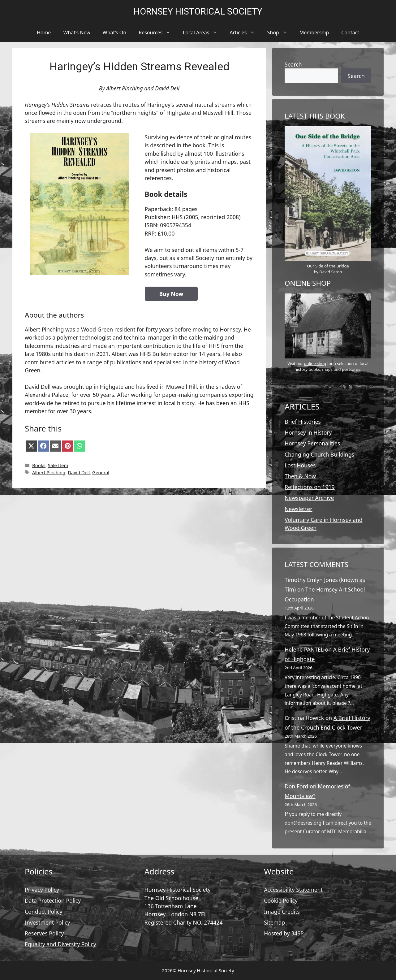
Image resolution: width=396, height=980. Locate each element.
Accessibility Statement (293, 890)
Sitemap (274, 922)
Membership (314, 33)
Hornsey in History (308, 432)
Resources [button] (158, 33)
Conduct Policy (44, 912)
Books (39, 465)
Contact (350, 33)
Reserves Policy (44, 933)
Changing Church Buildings (319, 454)
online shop (315, 363)
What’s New (77, 33)
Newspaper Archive (309, 498)
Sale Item (58, 465)
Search (293, 64)
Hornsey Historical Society (198, 11)
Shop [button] (280, 33)
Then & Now (300, 476)
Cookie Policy (281, 900)
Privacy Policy (42, 890)
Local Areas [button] (203, 33)
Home (44, 33)
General (101, 472)
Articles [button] (245, 33)
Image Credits (282, 912)
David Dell (79, 472)
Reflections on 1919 (310, 487)
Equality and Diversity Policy (60, 944)
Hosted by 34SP (284, 933)
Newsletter (299, 509)
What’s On (114, 33)
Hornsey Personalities (312, 443)
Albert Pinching (49, 472)
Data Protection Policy (53, 900)
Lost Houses (300, 465)
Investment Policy (47, 922)
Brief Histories (303, 422)
